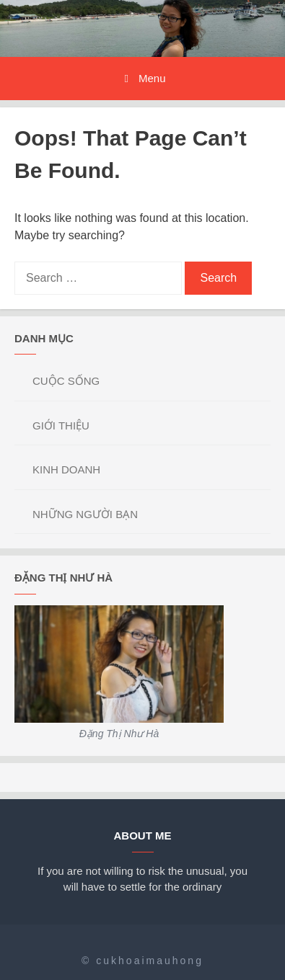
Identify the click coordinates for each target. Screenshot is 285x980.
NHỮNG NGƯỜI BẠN (85, 514)
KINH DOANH (66, 469)
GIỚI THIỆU (61, 426)
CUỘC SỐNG (66, 381)
